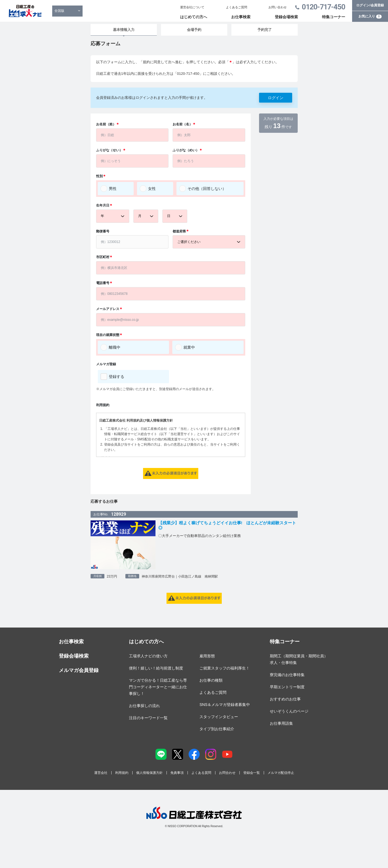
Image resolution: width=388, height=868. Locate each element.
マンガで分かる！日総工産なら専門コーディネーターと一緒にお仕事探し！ (158, 687)
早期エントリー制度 (287, 687)
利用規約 (122, 773)
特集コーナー (334, 17)
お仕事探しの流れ (144, 706)
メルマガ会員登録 (79, 670)
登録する (117, 377)
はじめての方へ (194, 17)
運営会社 (101, 773)
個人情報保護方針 (149, 773)
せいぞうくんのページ (289, 711)
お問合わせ (227, 773)
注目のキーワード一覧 (148, 718)
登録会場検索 (286, 17)
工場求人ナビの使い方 (148, 656)
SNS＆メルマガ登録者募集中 (225, 705)
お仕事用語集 (281, 723)
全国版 (59, 11)
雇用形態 (207, 656)
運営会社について (192, 7)
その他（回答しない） (207, 189)
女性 (152, 189)
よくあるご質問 (237, 7)
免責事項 (177, 773)
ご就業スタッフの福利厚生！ (225, 668)
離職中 (115, 347)
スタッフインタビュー (219, 717)
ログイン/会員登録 (370, 5)
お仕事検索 (241, 17)
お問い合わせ (278, 7)
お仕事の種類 (211, 680)
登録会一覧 (252, 773)
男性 (113, 189)
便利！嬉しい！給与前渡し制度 (156, 668)
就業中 (189, 347)
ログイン (276, 98)
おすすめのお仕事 (285, 699)
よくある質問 (201, 773)
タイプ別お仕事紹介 (217, 729)
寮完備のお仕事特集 (287, 675)
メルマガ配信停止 (281, 773)
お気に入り (370, 16)
